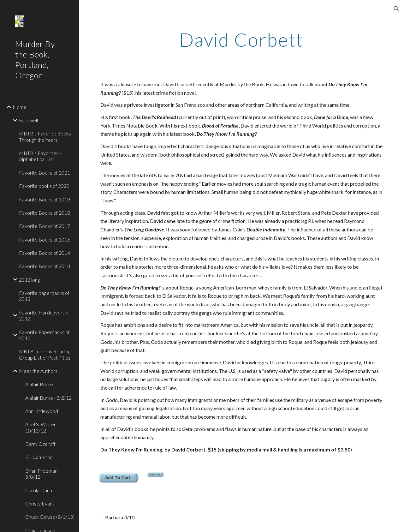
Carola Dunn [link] (39, 490)
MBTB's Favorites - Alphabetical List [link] (40, 156)
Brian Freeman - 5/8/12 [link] (43, 474)
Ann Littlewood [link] (42, 411)
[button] (396, 9)
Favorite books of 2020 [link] (44, 186)
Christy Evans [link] (40, 503)
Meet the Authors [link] (38, 371)
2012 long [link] (29, 280)
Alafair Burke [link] (39, 384)
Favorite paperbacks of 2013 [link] (44, 296)
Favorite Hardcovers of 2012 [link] (45, 315)
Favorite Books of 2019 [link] (45, 199)
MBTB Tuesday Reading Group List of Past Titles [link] (45, 354)
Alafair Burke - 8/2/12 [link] (48, 398)
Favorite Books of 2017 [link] (45, 226)
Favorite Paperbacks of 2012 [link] (44, 335)
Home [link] (20, 107)
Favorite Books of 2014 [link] (45, 253)
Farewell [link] (28, 120)
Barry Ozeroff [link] (40, 444)
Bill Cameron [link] (39, 457)
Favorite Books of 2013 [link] (45, 266)
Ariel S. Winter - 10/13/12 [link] (42, 427)
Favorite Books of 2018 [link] (45, 213)
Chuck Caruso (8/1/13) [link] (50, 517)
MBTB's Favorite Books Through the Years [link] (45, 136)
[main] (241, 39)
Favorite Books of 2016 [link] (45, 239)
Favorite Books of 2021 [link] (45, 173)
